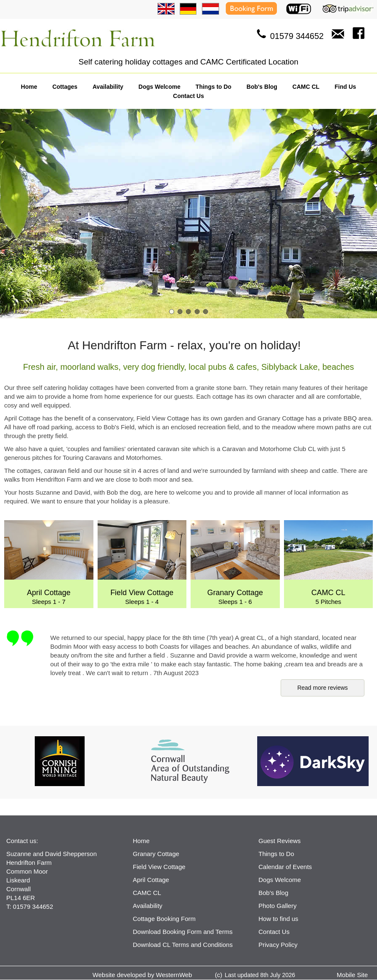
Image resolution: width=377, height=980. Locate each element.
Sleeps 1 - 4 (142, 563)
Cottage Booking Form (164, 919)
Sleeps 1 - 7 (49, 563)
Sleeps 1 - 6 (235, 563)
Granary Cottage (156, 854)
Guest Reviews (280, 841)
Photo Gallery (278, 906)
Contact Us (188, 96)
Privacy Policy (278, 945)
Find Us (345, 87)
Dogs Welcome (160, 87)
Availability (108, 87)
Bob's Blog (262, 87)
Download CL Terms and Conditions (183, 945)
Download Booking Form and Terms (183, 932)
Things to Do (214, 87)
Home (29, 87)
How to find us (278, 919)
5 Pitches (329, 563)
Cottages (65, 87)
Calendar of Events (285, 867)
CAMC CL (306, 87)
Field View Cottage (159, 867)
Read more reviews (323, 688)
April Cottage (151, 880)
